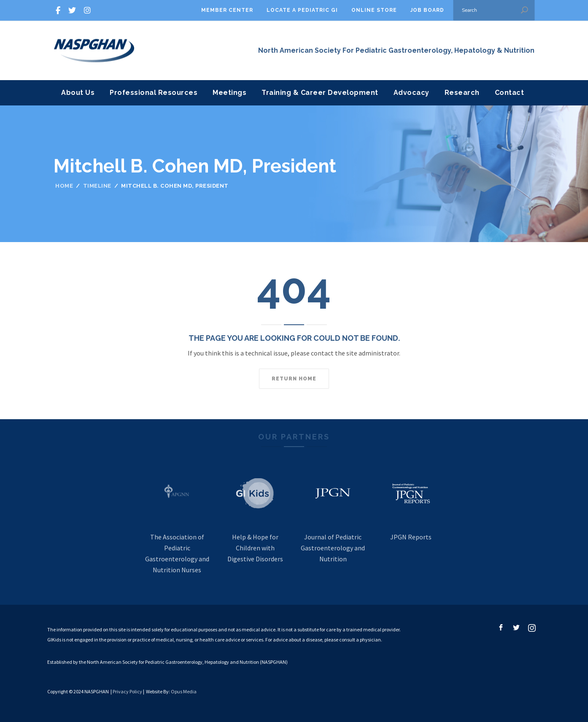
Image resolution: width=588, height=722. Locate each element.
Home (64, 186)
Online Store (374, 10)
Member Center (227, 10)
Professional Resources (154, 93)
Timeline (97, 186)
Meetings (229, 93)
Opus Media (184, 691)
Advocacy (411, 93)
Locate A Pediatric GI (302, 10)
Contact (510, 93)
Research (462, 93)
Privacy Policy (127, 691)
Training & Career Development (320, 93)
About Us (78, 93)
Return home (294, 379)
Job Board (427, 10)
